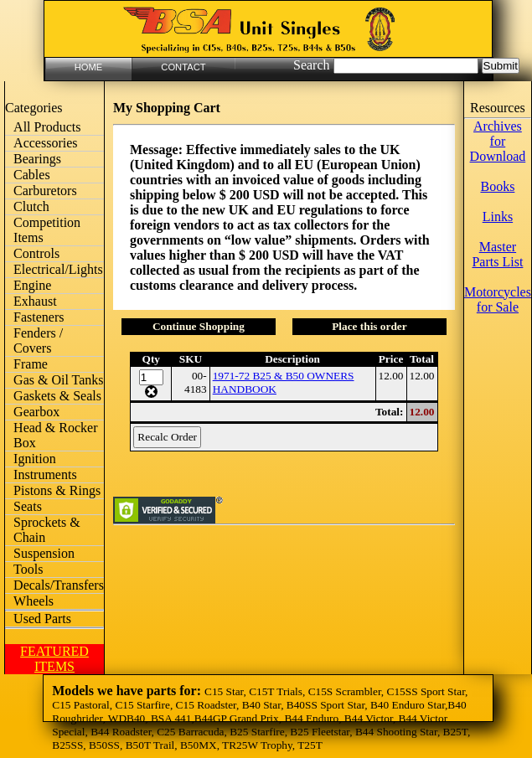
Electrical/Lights (58, 269)
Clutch (31, 206)
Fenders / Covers (38, 340)
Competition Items (47, 230)
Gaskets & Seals (57, 396)
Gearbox (36, 412)
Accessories (45, 143)
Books (497, 186)
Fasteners (39, 317)
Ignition (35, 459)
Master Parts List (497, 254)
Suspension (44, 553)
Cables (32, 175)
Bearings (37, 159)
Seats (28, 506)
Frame (31, 364)
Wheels (34, 601)
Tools (28, 569)
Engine (32, 285)
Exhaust (35, 301)
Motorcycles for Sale (498, 299)
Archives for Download (498, 141)
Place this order (369, 326)
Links (498, 217)
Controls (36, 253)
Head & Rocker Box (55, 435)
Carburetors (45, 191)
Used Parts (42, 619)
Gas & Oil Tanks (58, 380)
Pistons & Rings (57, 490)
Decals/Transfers (59, 585)
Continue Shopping (199, 326)
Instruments (45, 474)
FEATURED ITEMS (54, 659)
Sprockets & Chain (47, 530)
